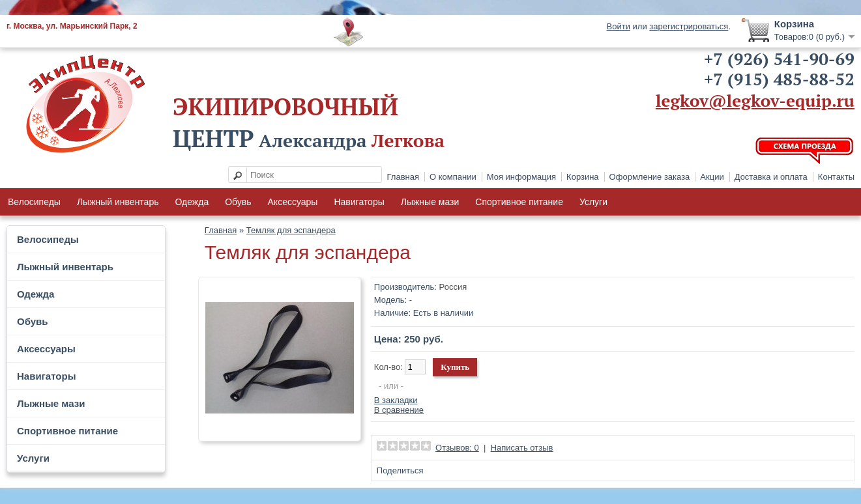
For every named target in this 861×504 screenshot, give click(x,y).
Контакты (836, 177)
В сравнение (399, 410)
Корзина (583, 177)
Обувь (238, 202)
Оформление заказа (650, 177)
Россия (453, 287)
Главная (403, 177)
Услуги (593, 202)
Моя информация (521, 177)
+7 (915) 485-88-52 (779, 79)
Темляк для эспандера (291, 230)
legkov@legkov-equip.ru (755, 100)
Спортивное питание (519, 202)
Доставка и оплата (771, 177)
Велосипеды (34, 202)
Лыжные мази (430, 202)
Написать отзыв (522, 448)
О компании (453, 177)
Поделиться (400, 470)
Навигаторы (359, 202)
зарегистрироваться (689, 26)
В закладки (396, 400)
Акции (712, 177)
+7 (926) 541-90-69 (779, 59)
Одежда (192, 202)
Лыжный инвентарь (118, 202)
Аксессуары (293, 202)
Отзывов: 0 (457, 448)
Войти (619, 26)
